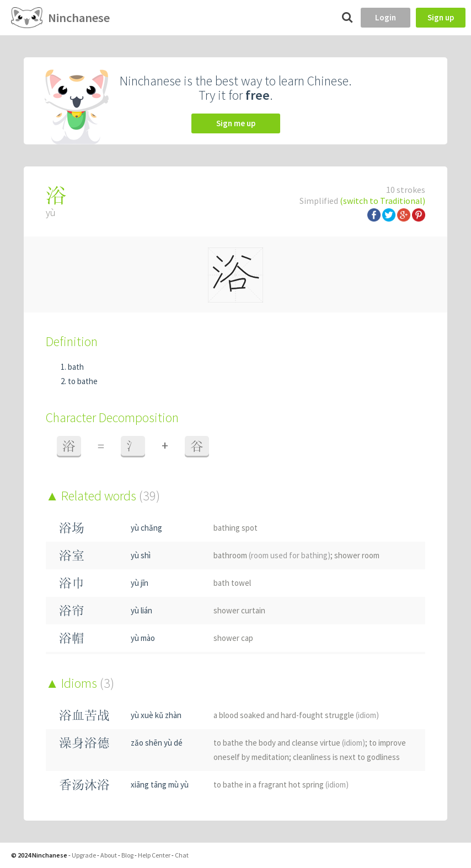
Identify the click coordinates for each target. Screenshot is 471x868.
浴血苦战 (84, 715)
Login (386, 17)
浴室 (72, 555)
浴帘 (72, 610)
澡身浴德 (84, 743)
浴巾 (72, 583)
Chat (182, 855)
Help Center (154, 855)
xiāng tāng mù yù (160, 785)
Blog (127, 855)
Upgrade (84, 855)
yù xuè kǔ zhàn (156, 715)
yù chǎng (146, 528)
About (109, 855)
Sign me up (236, 123)
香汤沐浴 (84, 785)
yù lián (141, 610)
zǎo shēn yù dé (157, 743)
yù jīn (140, 583)
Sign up (441, 17)
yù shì (141, 555)
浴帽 (72, 638)
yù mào (143, 638)
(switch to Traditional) (382, 201)
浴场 (72, 528)
